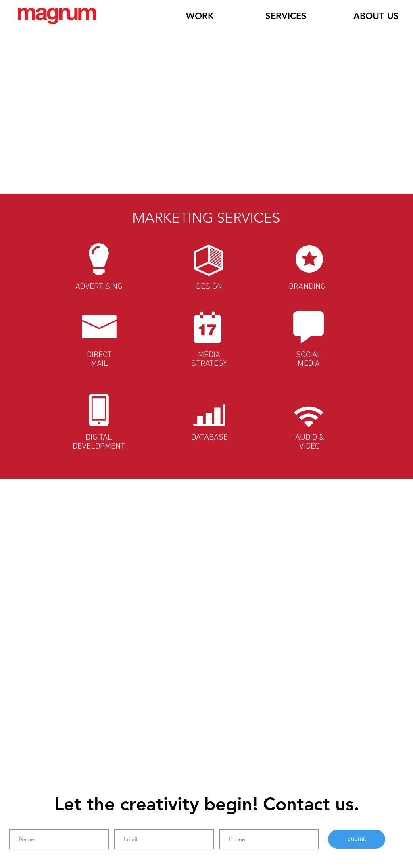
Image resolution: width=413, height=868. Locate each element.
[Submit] (357, 839)
